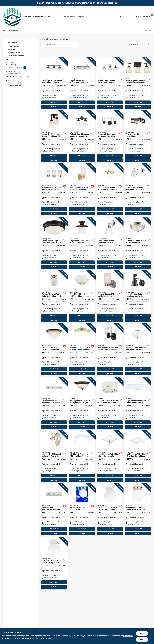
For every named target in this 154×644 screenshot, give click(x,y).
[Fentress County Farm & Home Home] (12, 17)
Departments (13, 31)
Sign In (136, 17)
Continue (142, 633)
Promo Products (13, 46)
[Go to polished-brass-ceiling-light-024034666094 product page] (82, 350)
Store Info (148, 31)
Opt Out (142, 640)
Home (5, 31)
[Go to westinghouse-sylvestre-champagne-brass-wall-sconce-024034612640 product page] (82, 190)
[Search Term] (92, 17)
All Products (12, 50)
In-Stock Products (14, 53)
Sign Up (145, 17)
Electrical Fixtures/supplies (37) (18, 77)
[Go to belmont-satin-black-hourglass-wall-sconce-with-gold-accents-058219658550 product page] (138, 297)
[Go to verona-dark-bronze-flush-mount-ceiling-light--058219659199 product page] (138, 137)
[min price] (10, 68)
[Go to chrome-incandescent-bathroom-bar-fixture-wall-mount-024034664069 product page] (54, 510)
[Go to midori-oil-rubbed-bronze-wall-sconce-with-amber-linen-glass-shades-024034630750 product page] (138, 83)
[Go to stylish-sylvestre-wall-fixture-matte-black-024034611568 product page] (110, 137)
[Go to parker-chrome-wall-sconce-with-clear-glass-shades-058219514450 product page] (110, 83)
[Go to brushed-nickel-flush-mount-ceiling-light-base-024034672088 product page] (82, 510)
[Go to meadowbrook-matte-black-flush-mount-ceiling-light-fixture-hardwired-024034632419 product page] (54, 243)
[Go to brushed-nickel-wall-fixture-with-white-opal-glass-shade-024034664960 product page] (54, 457)
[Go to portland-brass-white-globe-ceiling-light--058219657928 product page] (54, 297)
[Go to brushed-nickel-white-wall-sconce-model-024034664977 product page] (110, 190)
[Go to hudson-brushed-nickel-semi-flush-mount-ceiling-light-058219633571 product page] (138, 350)
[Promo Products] (7, 46)
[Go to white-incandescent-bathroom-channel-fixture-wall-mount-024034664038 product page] (138, 403)
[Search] (120, 17)
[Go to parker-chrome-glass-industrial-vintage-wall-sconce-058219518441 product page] (138, 190)
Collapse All (9, 74)
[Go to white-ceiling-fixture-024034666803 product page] (54, 563)
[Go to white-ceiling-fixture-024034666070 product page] (110, 510)
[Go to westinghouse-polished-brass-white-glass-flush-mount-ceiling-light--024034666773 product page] (138, 510)
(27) (14, 83)
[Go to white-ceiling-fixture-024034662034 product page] (110, 403)
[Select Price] (25, 68)
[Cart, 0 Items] (150, 17)
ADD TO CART (54, 102)
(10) (14, 86)
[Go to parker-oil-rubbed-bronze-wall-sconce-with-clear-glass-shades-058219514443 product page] (82, 137)
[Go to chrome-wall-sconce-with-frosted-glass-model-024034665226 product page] (82, 83)
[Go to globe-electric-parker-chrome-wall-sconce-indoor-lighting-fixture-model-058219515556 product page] (110, 243)
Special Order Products (16, 56)
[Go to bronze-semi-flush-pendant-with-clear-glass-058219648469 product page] (82, 243)
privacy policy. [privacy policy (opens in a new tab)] (127, 636)
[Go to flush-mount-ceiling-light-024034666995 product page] (82, 457)
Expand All (18, 74)
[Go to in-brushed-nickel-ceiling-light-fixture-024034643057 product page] (138, 243)
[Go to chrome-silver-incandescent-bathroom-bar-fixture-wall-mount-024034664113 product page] (54, 403)
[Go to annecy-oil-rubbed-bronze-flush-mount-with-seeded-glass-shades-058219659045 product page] (54, 137)
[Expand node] (7, 77)
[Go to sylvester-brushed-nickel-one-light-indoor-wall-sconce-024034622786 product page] (110, 297)
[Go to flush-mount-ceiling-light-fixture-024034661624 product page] (82, 297)
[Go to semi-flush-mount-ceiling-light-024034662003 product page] (110, 457)
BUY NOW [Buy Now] (54, 107)
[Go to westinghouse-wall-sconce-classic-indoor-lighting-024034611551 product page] (110, 350)
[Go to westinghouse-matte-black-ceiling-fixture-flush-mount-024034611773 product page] (82, 403)
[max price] (19, 68)
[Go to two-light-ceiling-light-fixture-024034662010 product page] (138, 457)
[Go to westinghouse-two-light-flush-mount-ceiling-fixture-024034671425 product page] (54, 350)
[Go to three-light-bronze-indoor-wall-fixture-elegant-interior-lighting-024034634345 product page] (54, 83)
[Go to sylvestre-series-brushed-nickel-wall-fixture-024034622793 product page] (54, 190)
